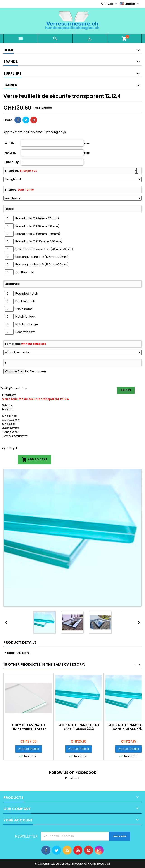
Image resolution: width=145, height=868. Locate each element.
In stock (10, 653)
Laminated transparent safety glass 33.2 (79, 727)
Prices (126, 390)
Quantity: (12, 162)
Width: (10, 143)
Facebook (73, 778)
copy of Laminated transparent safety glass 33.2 (29, 729)
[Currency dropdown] (110, 4)
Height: (10, 153)
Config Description (14, 388)
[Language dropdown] (130, 4)
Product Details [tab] (20, 642)
